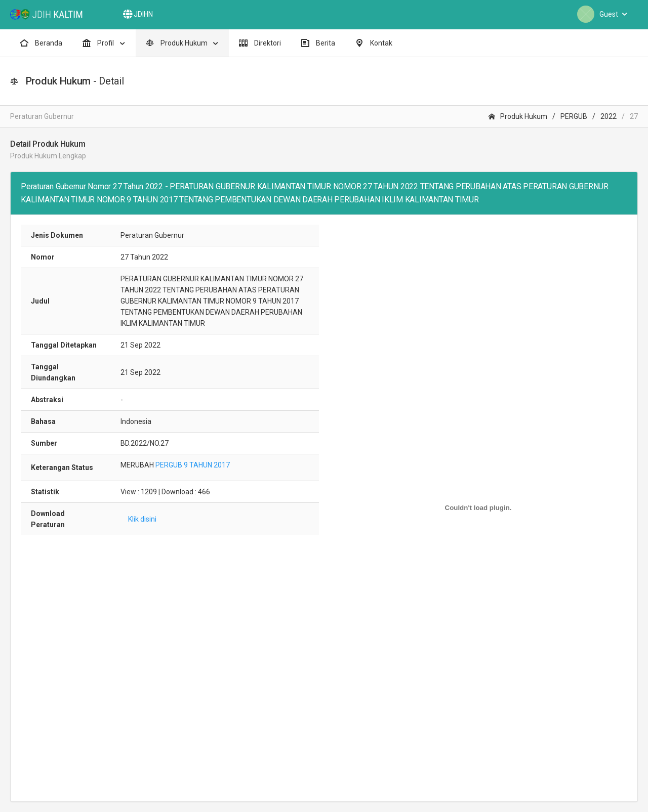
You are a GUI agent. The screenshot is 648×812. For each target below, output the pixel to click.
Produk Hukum (177, 43)
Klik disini (142, 519)
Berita (318, 43)
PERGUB (574, 116)
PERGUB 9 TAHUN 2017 (193, 465)
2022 (609, 116)
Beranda (41, 43)
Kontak (374, 43)
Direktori (260, 43)
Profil (99, 43)
